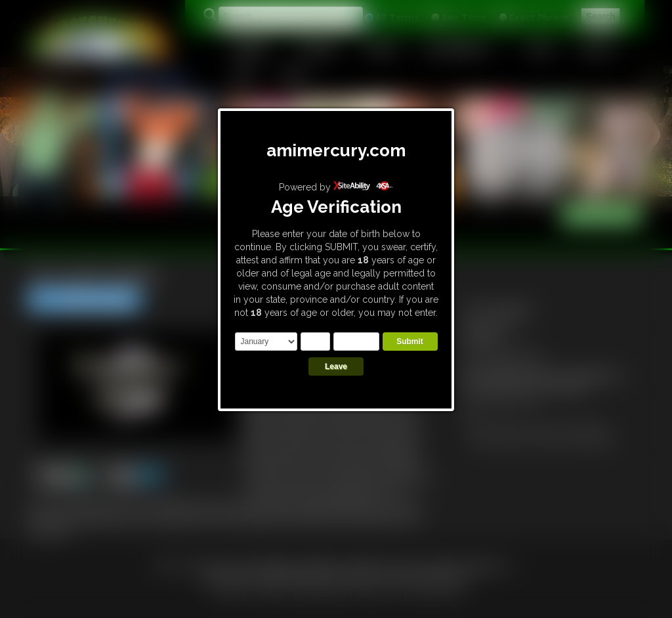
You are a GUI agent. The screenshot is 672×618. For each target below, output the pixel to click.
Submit (410, 342)
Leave (336, 366)
